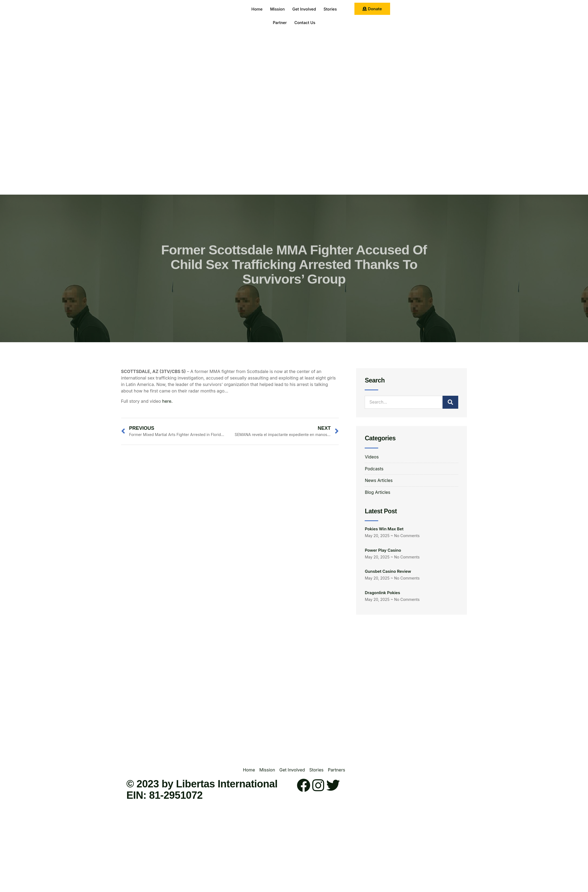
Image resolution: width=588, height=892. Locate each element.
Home (255, 9)
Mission (277, 9)
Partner (279, 23)
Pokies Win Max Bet (384, 529)
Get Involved (304, 9)
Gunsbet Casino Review (388, 572)
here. (167, 401)
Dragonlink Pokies (382, 593)
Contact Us (305, 23)
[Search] (450, 402)
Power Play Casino (383, 550)
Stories (331, 9)
